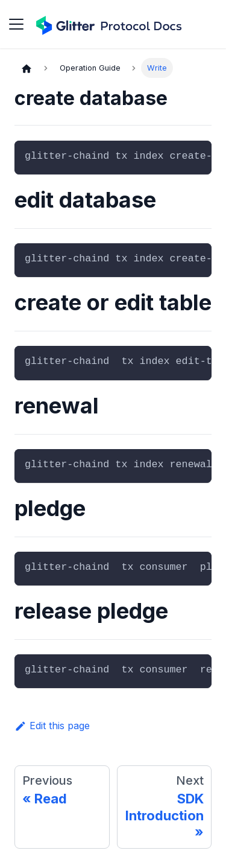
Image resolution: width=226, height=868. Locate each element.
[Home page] (27, 68)
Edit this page (52, 726)
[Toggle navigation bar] (16, 24)
